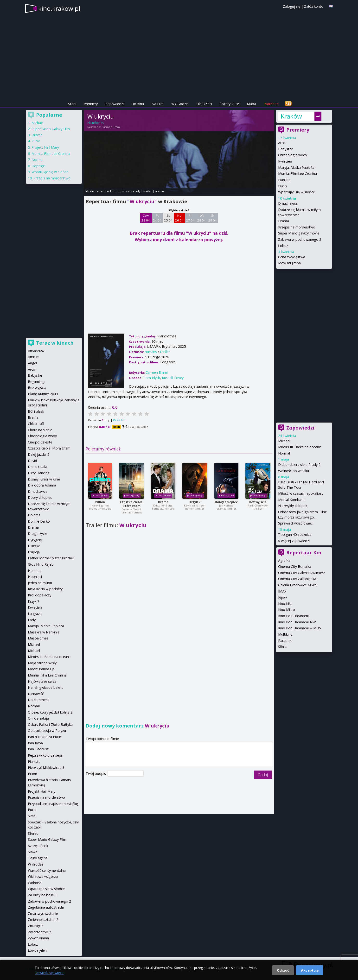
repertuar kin (105, 191)
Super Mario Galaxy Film (51, 129)
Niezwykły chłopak (293, 506)
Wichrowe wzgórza (43, 876)
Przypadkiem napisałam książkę (53, 804)
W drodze (36, 864)
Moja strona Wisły (42, 663)
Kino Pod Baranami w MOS (300, 628)
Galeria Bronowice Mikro (297, 585)
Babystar (285, 149)
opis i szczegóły (129, 191)
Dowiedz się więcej (50, 973)
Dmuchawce (288, 203)
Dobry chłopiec (226, 502)
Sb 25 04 (168, 218)
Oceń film (120, 420)
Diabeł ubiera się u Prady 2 (299, 465)
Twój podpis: (97, 774)
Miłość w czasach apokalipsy (301, 493)
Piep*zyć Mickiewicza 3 (46, 768)
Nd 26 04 (179, 218)
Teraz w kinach (55, 343)
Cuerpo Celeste (40, 442)
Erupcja (34, 552)
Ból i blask (36, 411)
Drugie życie (38, 534)
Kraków (291, 116)
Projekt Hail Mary (45, 147)
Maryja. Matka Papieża (296, 168)
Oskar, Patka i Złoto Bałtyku (50, 724)
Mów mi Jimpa (289, 263)
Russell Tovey (173, 378)
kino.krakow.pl (59, 8)
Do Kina (138, 104)
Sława (33, 852)
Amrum (34, 357)
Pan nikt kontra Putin (45, 737)
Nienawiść (36, 694)
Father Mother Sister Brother (51, 558)
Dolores (34, 515)
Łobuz (283, 246)
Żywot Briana (38, 938)
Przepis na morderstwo (297, 227)
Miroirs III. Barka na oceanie (300, 447)
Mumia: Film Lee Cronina (297, 174)
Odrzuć (283, 970)
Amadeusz (36, 351)
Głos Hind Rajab (41, 564)
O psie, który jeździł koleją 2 (50, 712)
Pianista (284, 180)
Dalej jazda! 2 (39, 454)
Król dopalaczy (40, 595)
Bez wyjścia (258, 502)
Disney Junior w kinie (44, 479)
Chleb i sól (36, 424)
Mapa (251, 104)
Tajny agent (38, 858)
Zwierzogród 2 (39, 932)
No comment (38, 700)
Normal (284, 453)
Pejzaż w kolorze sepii (45, 755)
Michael (284, 441)
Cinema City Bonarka (295, 566)
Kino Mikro (287, 610)
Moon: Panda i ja (41, 669)
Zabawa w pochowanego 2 (300, 239)
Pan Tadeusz (38, 749)
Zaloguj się (292, 6)
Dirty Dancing (39, 473)
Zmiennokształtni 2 (43, 920)
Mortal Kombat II (292, 500)
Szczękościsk (38, 846)
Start (72, 104)
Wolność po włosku (294, 471)
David (32, 461)
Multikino (285, 634)
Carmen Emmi (111, 127)
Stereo (33, 833)
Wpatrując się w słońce (297, 192)
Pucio (282, 186)
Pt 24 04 (157, 218)
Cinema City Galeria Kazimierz (301, 573)
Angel (32, 363)
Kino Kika (285, 604)
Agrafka (284, 560)
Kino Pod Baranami (293, 616)
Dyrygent (35, 540)
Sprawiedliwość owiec (295, 523)
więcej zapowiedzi (295, 541)
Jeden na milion (40, 583)
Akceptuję (310, 970)
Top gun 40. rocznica (295, 534)
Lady (32, 620)
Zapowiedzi (115, 104)
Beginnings (37, 382)
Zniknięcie (36, 926)
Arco (282, 143)
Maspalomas (38, 638)
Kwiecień (285, 161)
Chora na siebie (40, 430)
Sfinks (283, 647)
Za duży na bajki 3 (42, 895)
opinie (160, 191)
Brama (33, 417)
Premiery (91, 104)
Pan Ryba (35, 743)
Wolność (35, 883)
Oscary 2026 (229, 104)
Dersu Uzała (38, 467)
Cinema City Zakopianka (297, 579)
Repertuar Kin (304, 553)
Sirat (32, 816)
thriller (165, 352)
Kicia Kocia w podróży (45, 589)
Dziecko (34, 546)
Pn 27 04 (190, 218)
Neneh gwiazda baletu (46, 687)
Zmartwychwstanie (43, 914)
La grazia (35, 614)
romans (151, 352)
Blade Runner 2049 (43, 394)
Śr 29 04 (213, 218)
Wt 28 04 (201, 218)
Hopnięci (38, 166)
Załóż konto (314, 6)
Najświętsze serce (42, 681)
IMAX (282, 591)
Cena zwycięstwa (292, 257)
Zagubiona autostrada (46, 907)
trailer (148, 191)
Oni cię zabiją (38, 718)
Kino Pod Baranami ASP (297, 622)
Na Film (158, 104)
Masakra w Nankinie (44, 632)
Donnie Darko (39, 521)
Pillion (100, 502)
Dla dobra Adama (42, 485)
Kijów (282, 597)
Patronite (271, 104)
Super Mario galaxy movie (299, 233)
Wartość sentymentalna (47, 870)
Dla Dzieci (204, 104)
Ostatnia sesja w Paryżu (47, 730)
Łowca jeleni (38, 950)
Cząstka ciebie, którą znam (132, 504)
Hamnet (34, 571)
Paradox (285, 641)
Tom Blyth (152, 378)
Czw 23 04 (146, 218)
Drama (163, 502)
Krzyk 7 (195, 502)
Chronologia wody (293, 155)
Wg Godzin (180, 104)
